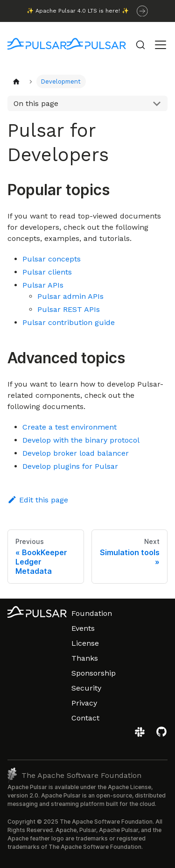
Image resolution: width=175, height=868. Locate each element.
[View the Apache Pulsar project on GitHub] (161, 735)
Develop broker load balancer (76, 453)
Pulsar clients (47, 272)
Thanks (85, 658)
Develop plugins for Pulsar (70, 466)
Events (83, 628)
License (85, 643)
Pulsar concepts (52, 259)
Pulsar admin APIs (70, 296)
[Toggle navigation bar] (161, 45)
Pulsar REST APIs (69, 309)
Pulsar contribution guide (69, 322)
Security (86, 688)
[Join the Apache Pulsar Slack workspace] (141, 735)
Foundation (92, 613)
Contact (85, 718)
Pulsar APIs (43, 285)
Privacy (84, 703)
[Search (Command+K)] (140, 45)
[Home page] (16, 81)
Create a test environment (70, 427)
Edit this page (38, 500)
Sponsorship (94, 673)
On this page (36, 103)
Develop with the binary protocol (81, 440)
